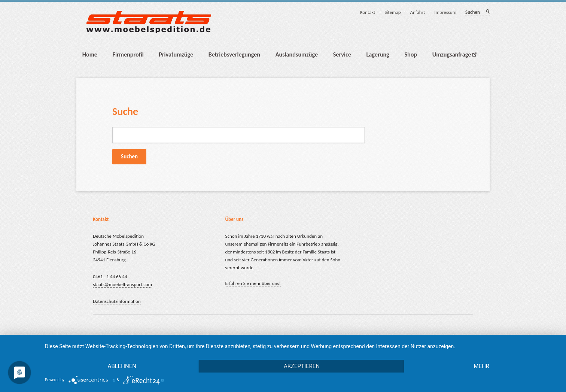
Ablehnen (122, 366)
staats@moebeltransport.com (122, 284)
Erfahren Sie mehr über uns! (253, 283)
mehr (481, 366)
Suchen (487, 12)
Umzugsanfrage (452, 54)
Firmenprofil (128, 54)
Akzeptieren (302, 366)
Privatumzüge (176, 54)
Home (90, 54)
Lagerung (378, 54)
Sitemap (392, 12)
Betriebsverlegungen (234, 54)
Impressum (445, 12)
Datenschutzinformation (117, 301)
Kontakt (368, 12)
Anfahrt (417, 12)
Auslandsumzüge (297, 54)
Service (342, 54)
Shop (411, 54)
